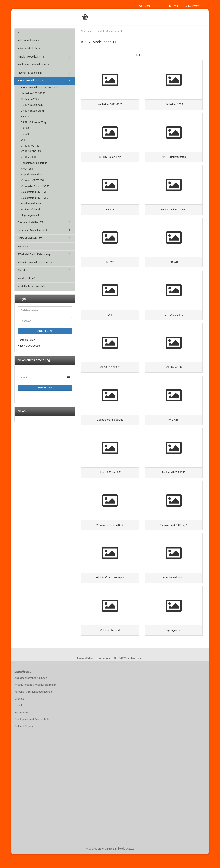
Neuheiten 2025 (30, 99)
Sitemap (19, 713)
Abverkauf (24, 270)
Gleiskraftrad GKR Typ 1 (35, 192)
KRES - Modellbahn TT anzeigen (39, 87)
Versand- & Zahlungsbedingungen (34, 706)
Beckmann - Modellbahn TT (34, 65)
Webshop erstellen (97, 863)
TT (19, 32)
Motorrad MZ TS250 (32, 180)
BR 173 (25, 117)
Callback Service (24, 740)
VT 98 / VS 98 (29, 157)
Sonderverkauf (26, 279)
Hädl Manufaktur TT (29, 41)
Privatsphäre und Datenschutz (32, 733)
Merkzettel (192, 6)
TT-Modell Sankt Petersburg (34, 254)
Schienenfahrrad (30, 209)
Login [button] (174, 6)
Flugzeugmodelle (30, 215)
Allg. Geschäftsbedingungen (31, 692)
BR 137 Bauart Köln (32, 105)
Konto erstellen (26, 340)
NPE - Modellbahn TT (30, 238)
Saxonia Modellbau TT (30, 222)
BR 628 (25, 128)
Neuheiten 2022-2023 (33, 93)
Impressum (21, 726)
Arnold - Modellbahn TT (31, 57)
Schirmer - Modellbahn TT (33, 230)
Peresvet (23, 246)
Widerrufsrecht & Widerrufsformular (35, 699)
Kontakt (19, 720)
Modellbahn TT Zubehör (31, 286)
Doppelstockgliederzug (34, 163)
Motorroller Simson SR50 (35, 186)
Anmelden (45, 331)
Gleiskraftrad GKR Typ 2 (35, 198)
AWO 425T (27, 169)
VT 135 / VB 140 (30, 146)
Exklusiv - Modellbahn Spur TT (35, 262)
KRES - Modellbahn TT (30, 81)
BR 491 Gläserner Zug (33, 122)
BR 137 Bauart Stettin (33, 111)
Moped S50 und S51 (32, 174)
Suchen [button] (145, 6)
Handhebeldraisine (32, 204)
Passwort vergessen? (30, 346)
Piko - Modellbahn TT (30, 48)
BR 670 (25, 134)
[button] (160, 6)
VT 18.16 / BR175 (31, 151)
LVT (23, 140)
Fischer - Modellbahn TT (32, 73)
